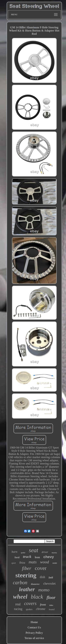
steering (26, 575)
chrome (41, 609)
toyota (54, 553)
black (37, 597)
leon (37, 557)
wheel (20, 597)
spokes (29, 609)
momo (44, 590)
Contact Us (34, 627)
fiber (27, 568)
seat (34, 550)
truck (27, 557)
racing (18, 609)
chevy (49, 557)
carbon (20, 583)
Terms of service (34, 638)
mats (33, 562)
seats (55, 563)
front (43, 605)
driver (45, 552)
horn (14, 552)
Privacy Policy (34, 633)
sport (14, 563)
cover (41, 568)
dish (42, 577)
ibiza (22, 563)
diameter (35, 584)
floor (51, 597)
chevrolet (49, 583)
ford (17, 557)
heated (52, 609)
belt (51, 578)
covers (30, 603)
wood (45, 562)
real (18, 604)
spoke (23, 553)
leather (27, 589)
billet (51, 605)
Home (34, 622)
